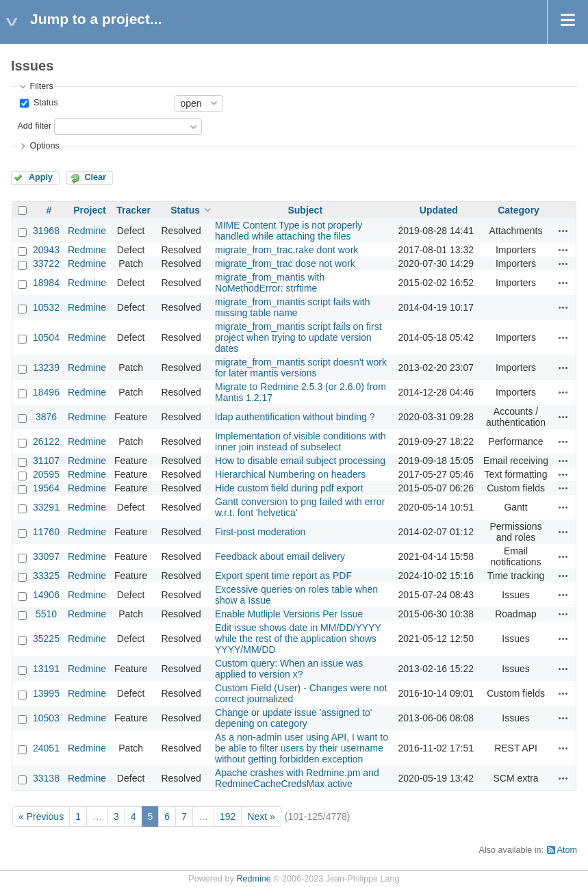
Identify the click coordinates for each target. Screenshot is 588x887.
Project (89, 210)
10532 (46, 307)
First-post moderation (260, 532)
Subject (305, 210)
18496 (46, 392)
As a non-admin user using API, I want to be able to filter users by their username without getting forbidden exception (302, 748)
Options (44, 146)
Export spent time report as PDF (283, 576)
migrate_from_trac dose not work (285, 263)
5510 (46, 614)
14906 (46, 595)
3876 (46, 417)
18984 (46, 283)
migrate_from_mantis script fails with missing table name (292, 307)
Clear (95, 177)
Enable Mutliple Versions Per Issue (289, 614)
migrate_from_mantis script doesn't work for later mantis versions (301, 368)
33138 (46, 778)
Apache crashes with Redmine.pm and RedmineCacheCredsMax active (297, 778)
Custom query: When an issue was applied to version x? (289, 669)
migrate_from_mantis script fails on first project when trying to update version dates (298, 337)
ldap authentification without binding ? (295, 417)
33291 (46, 507)
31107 (46, 461)
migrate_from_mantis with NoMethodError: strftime (270, 283)
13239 (46, 368)
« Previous (41, 817)
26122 (46, 441)
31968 (46, 231)
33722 (46, 263)
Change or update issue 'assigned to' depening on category (294, 718)
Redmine (87, 231)
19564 (46, 488)
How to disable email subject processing (300, 461)
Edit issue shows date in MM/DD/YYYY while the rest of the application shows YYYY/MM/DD (298, 639)
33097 (46, 556)
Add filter (34, 126)
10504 (46, 337)
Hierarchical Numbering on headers (290, 474)
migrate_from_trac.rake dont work (286, 250)
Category (519, 210)
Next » (261, 817)
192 (228, 817)
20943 (46, 250)
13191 (46, 669)
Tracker (133, 210)
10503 (46, 718)
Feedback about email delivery (280, 556)
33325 (46, 576)
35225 (46, 639)
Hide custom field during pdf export (289, 488)
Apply (41, 177)
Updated (439, 210)
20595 (46, 474)
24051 (46, 748)
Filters (41, 86)
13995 (46, 693)
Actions (563, 231)
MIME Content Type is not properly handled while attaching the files (289, 231)
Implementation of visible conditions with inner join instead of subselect (301, 441)
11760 (46, 532)
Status (44, 103)
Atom (567, 850)
